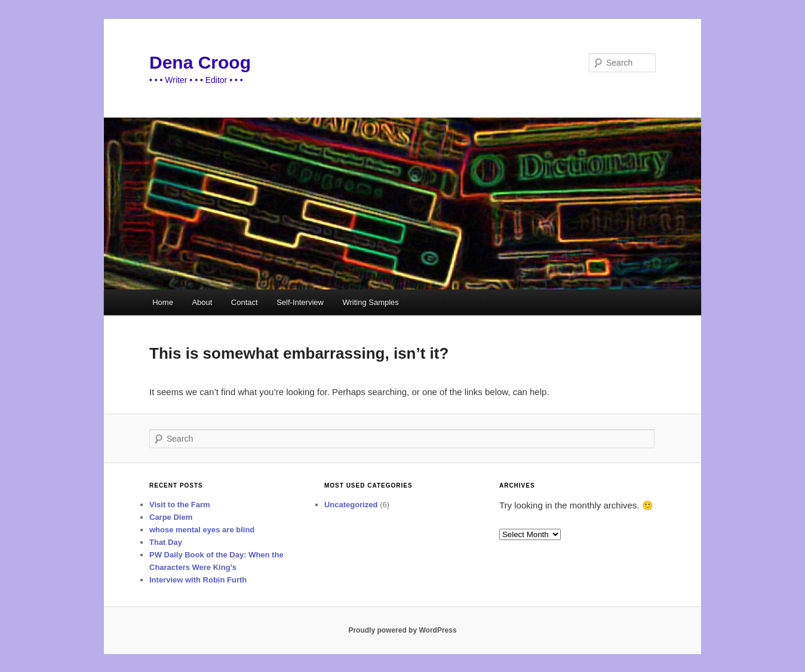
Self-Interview (300, 302)
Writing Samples (370, 302)
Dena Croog (200, 62)
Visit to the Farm (180, 505)
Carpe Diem (171, 517)
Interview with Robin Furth (198, 580)
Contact (245, 302)
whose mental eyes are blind (202, 530)
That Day (166, 542)
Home (163, 302)
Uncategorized (351, 505)
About (202, 302)
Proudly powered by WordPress (402, 630)
